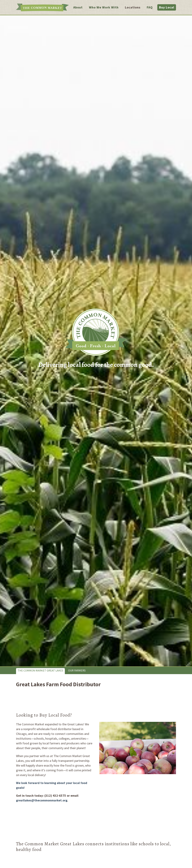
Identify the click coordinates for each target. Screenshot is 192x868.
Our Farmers (77, 670)
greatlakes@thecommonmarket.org (42, 800)
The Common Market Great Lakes (40, 670)
